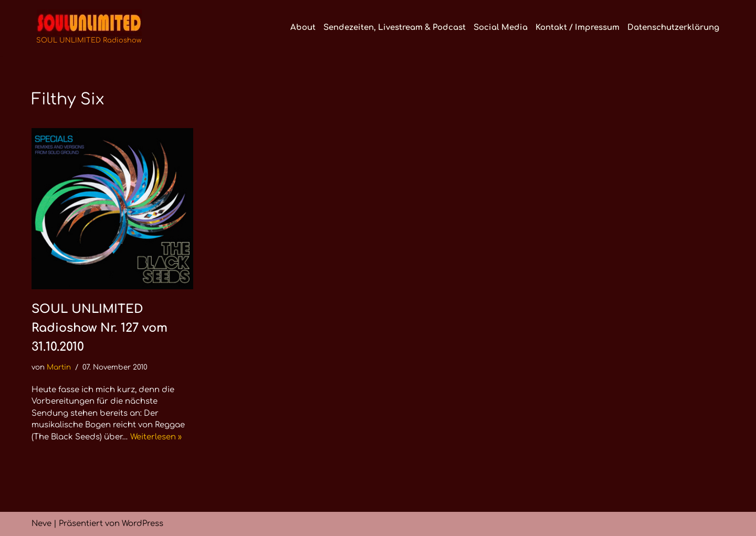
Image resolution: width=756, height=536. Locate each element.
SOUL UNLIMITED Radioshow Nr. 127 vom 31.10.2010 (99, 328)
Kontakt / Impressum (577, 28)
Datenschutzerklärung (673, 28)
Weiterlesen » (156, 437)
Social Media (501, 28)
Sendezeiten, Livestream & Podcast (395, 28)
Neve (41, 524)
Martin (59, 367)
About (303, 28)
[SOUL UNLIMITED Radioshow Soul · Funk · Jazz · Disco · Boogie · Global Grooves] (89, 28)
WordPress (143, 524)
